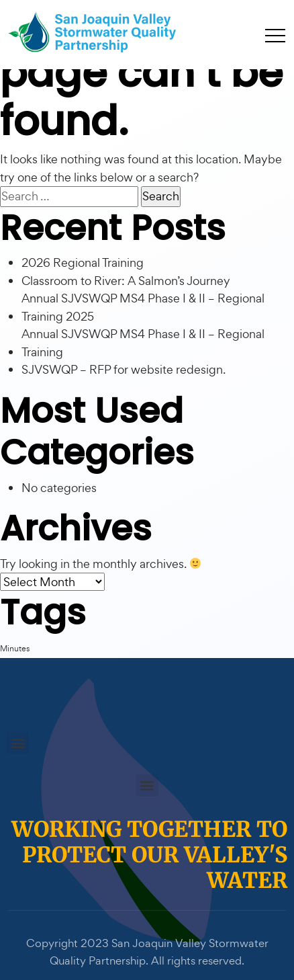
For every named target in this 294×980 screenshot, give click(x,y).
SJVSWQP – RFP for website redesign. (124, 369)
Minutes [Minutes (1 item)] (15, 648)
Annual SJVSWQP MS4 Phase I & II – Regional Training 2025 (143, 307)
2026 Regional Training (83, 262)
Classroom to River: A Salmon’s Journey (126, 281)
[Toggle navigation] (275, 35)
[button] (18, 743)
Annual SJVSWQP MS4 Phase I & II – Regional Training (143, 343)
